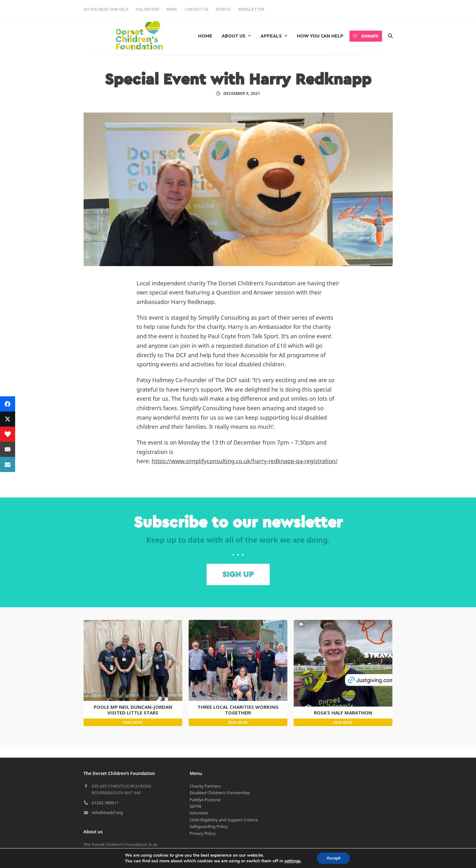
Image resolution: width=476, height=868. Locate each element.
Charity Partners (205, 742)
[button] (390, 36)
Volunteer (199, 768)
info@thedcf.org (107, 768)
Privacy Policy (203, 789)
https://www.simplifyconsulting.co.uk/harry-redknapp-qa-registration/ (245, 461)
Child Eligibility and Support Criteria (224, 775)
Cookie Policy (202, 847)
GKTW (195, 762)
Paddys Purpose (205, 755)
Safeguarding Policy (209, 782)
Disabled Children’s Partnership (220, 748)
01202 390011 (105, 758)
